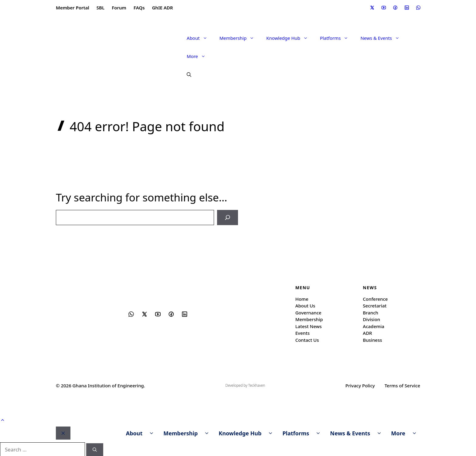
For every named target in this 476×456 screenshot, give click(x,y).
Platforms (337, 38)
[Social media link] (372, 8)
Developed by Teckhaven (245, 385)
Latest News (309, 326)
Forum (119, 8)
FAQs (139, 8)
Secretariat (375, 305)
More (199, 56)
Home (302, 298)
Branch (371, 312)
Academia (374, 326)
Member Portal (73, 8)
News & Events (383, 38)
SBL (100, 8)
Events (303, 332)
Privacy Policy (360, 385)
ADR (367, 332)
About (200, 38)
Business (372, 339)
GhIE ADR (163, 8)
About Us (305, 305)
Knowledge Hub (290, 38)
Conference (375, 298)
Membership (240, 38)
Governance (308, 312)
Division (371, 319)
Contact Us (307, 339)
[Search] (228, 217)
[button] (186, 74)
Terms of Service (402, 385)
